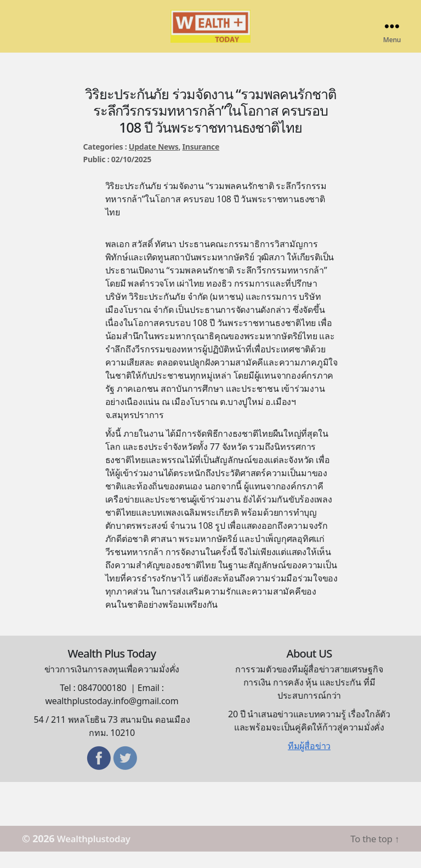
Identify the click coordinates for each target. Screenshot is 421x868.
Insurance (201, 163)
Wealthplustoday (98, 855)
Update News (154, 163)
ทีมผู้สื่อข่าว (309, 762)
